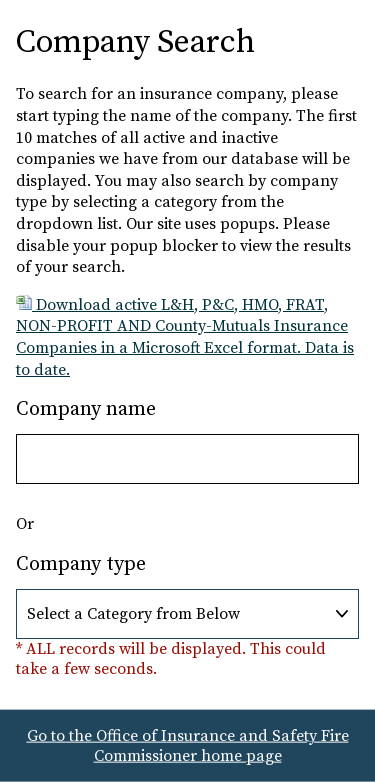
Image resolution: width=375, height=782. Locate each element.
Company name (86, 409)
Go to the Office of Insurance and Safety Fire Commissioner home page (188, 746)
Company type (81, 564)
